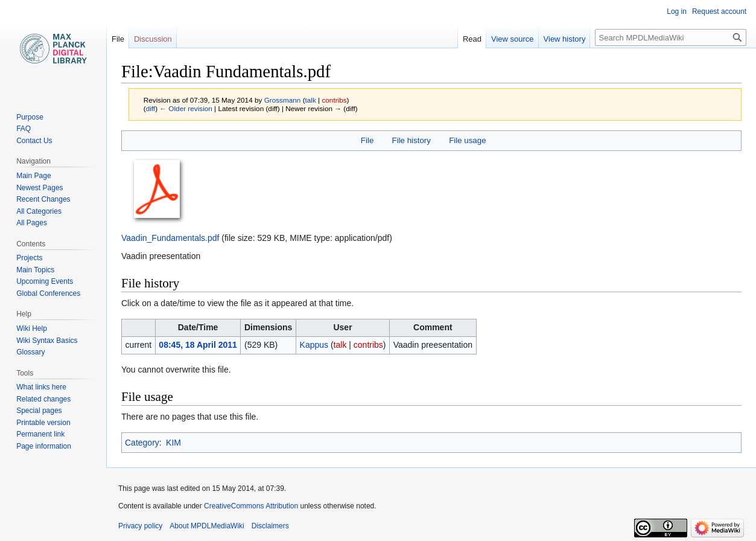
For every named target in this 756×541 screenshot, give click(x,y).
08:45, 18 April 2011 (198, 345)
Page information (44, 446)
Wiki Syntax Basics (47, 341)
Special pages (39, 411)
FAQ (24, 129)
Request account (719, 11)
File (367, 140)
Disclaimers (270, 526)
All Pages (32, 223)
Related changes (43, 399)
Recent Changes (43, 199)
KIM (173, 443)
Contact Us (34, 141)
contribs (334, 100)
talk (311, 100)
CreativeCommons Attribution (251, 506)
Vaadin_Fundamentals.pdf (170, 238)
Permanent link (40, 434)
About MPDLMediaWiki (207, 526)
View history (565, 39)
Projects (29, 258)
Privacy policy (140, 526)
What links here (41, 387)
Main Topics (35, 270)
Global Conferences (48, 293)
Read (472, 39)
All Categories (39, 211)
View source (513, 39)
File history (411, 140)
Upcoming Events (45, 281)
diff (151, 108)
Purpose (30, 117)
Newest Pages (40, 188)
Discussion (153, 39)
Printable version (43, 423)
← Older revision (186, 108)
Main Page (33, 176)
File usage (467, 140)
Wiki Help (32, 328)
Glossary (30, 352)
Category (142, 443)
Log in (677, 11)
